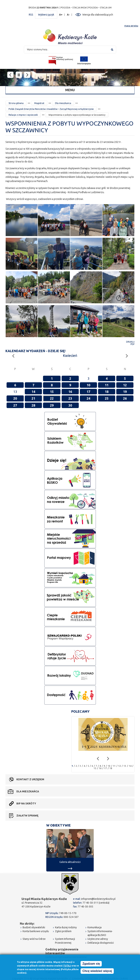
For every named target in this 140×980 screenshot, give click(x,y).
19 (125, 392)
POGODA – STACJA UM (100, 8)
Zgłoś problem (63, 931)
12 (125, 385)
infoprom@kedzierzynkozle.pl (98, 899)
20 (15, 398)
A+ (61, 15)
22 (52, 398)
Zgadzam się (91, 964)
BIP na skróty (26, 803)
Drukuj (130, 342)
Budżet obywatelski (34, 927)
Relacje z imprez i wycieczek (23, 115)
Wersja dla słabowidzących (98, 15)
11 (107, 385)
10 (88, 385)
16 (70, 392)
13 (125, 766)
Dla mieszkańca (63, 103)
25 (107, 398)
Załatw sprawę (27, 816)
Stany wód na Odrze (34, 939)
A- (68, 15)
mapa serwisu (131, 26)
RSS (31, 15)
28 (33, 405)
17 (88, 392)
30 (70, 405)
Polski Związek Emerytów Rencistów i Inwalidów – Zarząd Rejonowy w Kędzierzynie (51, 109)
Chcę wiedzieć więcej (97, 971)
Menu (70, 90)
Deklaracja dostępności (101, 943)
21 (33, 398)
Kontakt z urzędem (30, 779)
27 (15, 405)
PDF (133, 344)
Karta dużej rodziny (66, 927)
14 (33, 392)
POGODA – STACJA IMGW (74, 8)
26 (125, 398)
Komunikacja (95, 927)
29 (52, 405)
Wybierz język (46, 15)
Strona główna (16, 103)
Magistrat (39, 103)
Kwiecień (70, 356)
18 (107, 392)
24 (88, 398)
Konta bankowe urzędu (36, 931)
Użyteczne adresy (98, 939)
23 (70, 398)
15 (52, 392)
